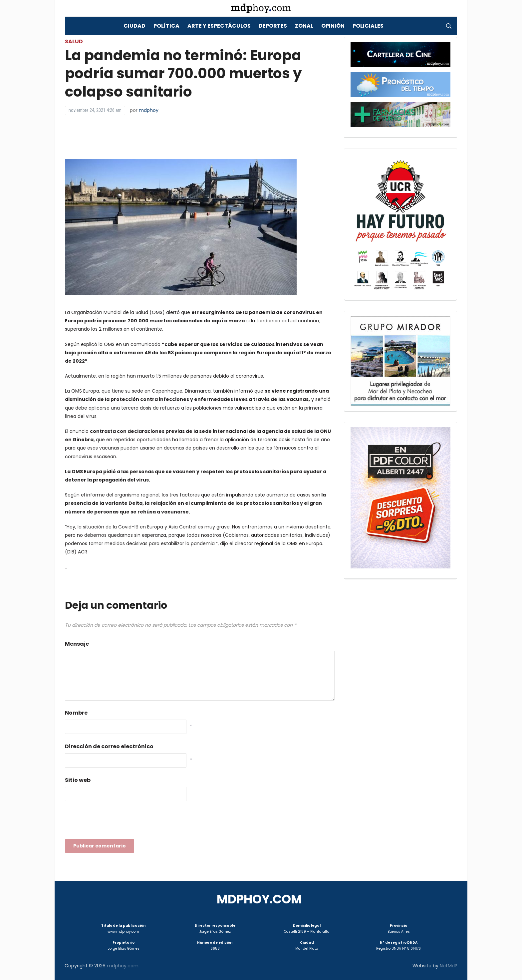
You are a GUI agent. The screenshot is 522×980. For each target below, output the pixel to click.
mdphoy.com (259, 899)
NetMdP (449, 966)
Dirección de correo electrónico (109, 746)
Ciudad (134, 26)
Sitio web (78, 780)
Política (166, 26)
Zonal (304, 26)
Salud (74, 41)
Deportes (273, 26)
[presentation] (116, 822)
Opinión (333, 26)
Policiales (368, 26)
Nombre (76, 713)
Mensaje (77, 644)
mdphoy (149, 110)
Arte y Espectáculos (219, 26)
